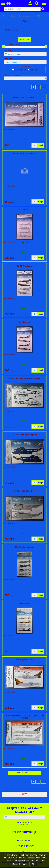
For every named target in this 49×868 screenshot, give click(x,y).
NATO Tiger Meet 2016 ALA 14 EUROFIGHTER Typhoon (24, 717)
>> (43, 87)
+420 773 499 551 (24, 846)
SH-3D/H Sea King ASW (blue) (24, 435)
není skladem (20, 70)
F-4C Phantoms (25, 322)
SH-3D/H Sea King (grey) (25, 491)
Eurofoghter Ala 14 (25, 659)
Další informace (20, 864)
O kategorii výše (11, 30)
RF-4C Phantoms (24, 266)
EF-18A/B (24, 210)
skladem (34, 70)
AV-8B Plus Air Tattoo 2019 (24, 153)
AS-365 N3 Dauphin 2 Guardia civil (24, 378)
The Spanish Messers (24, 547)
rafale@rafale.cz (24, 852)
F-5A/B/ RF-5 (25, 603)
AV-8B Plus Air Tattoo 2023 (24, 97)
